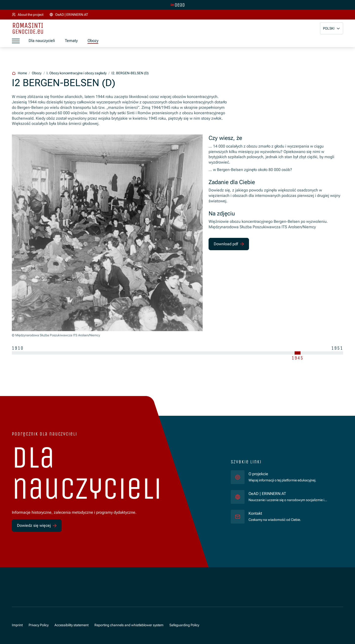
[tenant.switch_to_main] (177, 5)
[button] (332, 28)
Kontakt (255, 513)
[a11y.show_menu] (16, 41)
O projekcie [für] (258, 474)
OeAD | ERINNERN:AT (292, 494)
